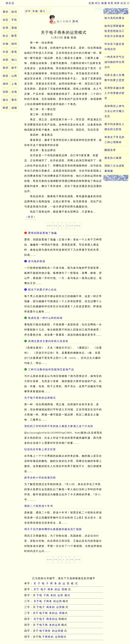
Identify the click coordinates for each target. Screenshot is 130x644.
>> (72, 226)
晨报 (14, 28)
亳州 (6, 68)
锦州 (14, 44)
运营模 (61, 607)
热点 (6, 36)
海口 (14, 60)
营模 (65, 589)
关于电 (38, 601)
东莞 (111, 3)
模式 (67, 595)
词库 (117, 3)
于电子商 (42, 625)
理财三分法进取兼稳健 (115, 168)
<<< (50, 226)
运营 (60, 595)
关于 (36, 589)
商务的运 (52, 619)
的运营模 (58, 631)
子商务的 (48, 637)
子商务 (48, 601)
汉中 (28, 11)
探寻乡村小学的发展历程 (40, 478)
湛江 (43, 11)
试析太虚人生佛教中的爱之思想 (115, 78)
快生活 (7, 3)
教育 (14, 36)
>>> (78, 226)
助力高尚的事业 (115, 18)
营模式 (63, 613)
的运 (57, 589)
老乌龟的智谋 (37, 261)
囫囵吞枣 (110, 150)
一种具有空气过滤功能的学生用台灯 (115, 62)
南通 (104, 3)
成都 (14, 108)
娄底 (14, 52)
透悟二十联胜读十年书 (39, 506)
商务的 (51, 607)
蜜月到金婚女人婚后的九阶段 (115, 127)
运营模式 (61, 637)
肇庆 (6, 12)
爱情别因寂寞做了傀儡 (42, 233)
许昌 (6, 52)
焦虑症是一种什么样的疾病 (45, 318)
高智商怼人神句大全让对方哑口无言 (115, 111)
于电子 (41, 607)
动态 (6, 20)
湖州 (6, 84)
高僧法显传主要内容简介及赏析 (48, 341)
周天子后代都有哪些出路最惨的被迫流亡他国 (53, 529)
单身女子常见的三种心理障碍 (115, 140)
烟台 (6, 100)
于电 (39, 595)
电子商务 (45, 631)
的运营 (58, 601)
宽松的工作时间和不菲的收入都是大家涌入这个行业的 (59, 426)
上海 (14, 84)
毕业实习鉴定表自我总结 (115, 46)
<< (56, 226)
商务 (50, 589)
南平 (14, 68)
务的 (53, 595)
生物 (6, 44)
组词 (14, 12)
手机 (14, 20)
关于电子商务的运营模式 (40, 398)
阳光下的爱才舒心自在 (42, 290)
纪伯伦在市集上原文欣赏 (40, 449)
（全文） (31, 217)
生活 (123, 3)
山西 (14, 76)
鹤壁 (6, 108)
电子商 (44, 613)
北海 (91, 3)
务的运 (54, 613)
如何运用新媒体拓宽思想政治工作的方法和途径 (115, 31)
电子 (43, 589)
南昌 (6, 76)
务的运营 (55, 625)
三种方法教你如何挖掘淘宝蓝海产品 (51, 369)
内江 (98, 3)
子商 (46, 595)
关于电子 (39, 619)
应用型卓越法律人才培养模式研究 (115, 93)
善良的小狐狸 (113, 158)
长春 (35, 11)
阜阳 (6, 60)
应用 (6, 28)
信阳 (6, 92)
